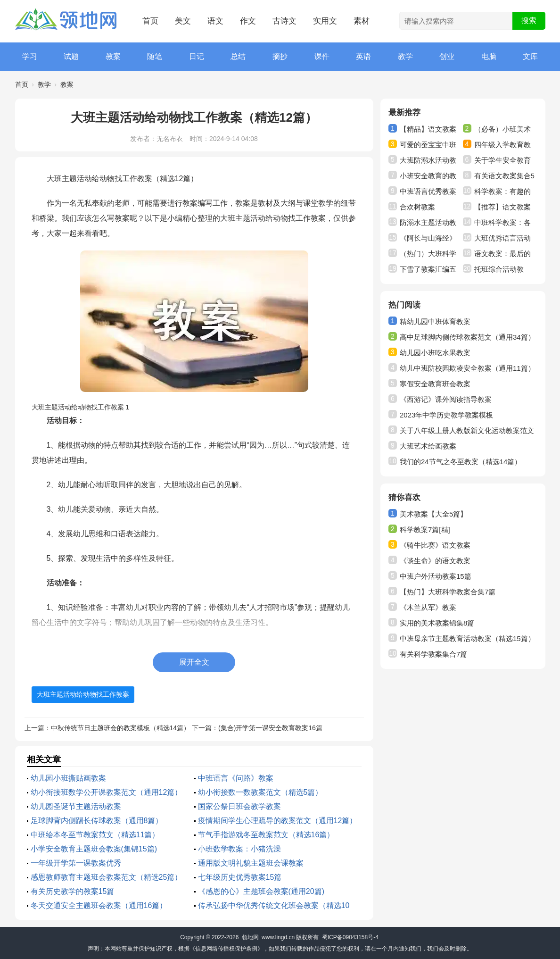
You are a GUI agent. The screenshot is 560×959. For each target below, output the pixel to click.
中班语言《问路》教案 (236, 778)
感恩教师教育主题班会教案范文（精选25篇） (107, 877)
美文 (183, 21)
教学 (405, 56)
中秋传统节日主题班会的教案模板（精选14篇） (121, 728)
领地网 (250, 937)
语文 (215, 21)
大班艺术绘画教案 (428, 446)
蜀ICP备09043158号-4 (350, 937)
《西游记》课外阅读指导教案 (446, 399)
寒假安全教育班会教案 (435, 384)
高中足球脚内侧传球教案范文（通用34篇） (467, 337)
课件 (322, 56)
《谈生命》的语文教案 (435, 561)
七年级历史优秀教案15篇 (240, 877)
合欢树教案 (417, 207)
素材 (362, 21)
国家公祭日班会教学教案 (239, 806)
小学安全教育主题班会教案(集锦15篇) (94, 849)
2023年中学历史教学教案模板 (446, 415)
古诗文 (284, 21)
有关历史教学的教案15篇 (73, 891)
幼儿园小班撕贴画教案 (68, 778)
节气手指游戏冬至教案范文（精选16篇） (266, 835)
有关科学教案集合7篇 (433, 654)
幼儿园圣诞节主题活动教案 (76, 806)
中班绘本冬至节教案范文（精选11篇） (95, 835)
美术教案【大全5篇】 (433, 514)
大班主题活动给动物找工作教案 (83, 694)
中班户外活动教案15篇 (436, 576)
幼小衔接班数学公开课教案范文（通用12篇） (107, 792)
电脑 (489, 56)
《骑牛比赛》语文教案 (435, 545)
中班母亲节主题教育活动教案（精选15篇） (467, 638)
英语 (363, 56)
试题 (71, 56)
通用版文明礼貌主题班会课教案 (251, 863)
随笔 (155, 56)
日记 (197, 56)
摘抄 (280, 56)
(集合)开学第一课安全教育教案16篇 (270, 728)
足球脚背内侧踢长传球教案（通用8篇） (97, 821)
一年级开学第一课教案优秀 (76, 863)
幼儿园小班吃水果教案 (435, 353)
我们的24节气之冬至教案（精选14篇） (461, 462)
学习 (30, 56)
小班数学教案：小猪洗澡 (239, 849)
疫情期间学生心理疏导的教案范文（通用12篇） (278, 821)
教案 (113, 56)
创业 (447, 56)
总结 (238, 56)
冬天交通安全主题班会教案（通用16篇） (99, 905)
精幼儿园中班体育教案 (435, 321)
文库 (530, 56)
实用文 (325, 21)
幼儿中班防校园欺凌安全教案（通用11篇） (467, 368)
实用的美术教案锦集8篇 (437, 623)
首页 (150, 21)
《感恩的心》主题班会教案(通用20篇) (261, 891)
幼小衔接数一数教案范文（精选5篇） (260, 792)
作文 (248, 21)
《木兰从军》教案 (428, 607)
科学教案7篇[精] (425, 530)
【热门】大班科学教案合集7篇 (448, 592)
